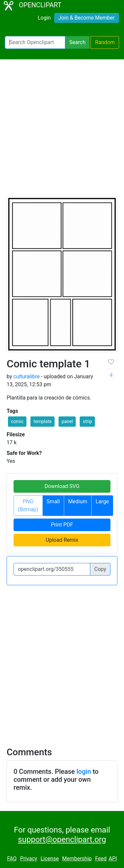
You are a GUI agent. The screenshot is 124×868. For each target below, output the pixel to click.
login (84, 772)
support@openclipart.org (62, 839)
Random (105, 42)
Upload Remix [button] (62, 540)
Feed (101, 859)
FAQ (12, 859)
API (113, 859)
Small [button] (53, 501)
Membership (77, 859)
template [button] (42, 421)
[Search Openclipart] (35, 42)
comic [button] (17, 421)
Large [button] (102, 501)
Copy (100, 569)
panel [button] (67, 421)
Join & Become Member (87, 18)
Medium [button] (78, 501)
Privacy (29, 859)
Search (77, 42)
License (50, 859)
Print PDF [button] (62, 525)
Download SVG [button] (62, 486)
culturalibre (26, 376)
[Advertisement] (62, 131)
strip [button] (87, 421)
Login (44, 18)
